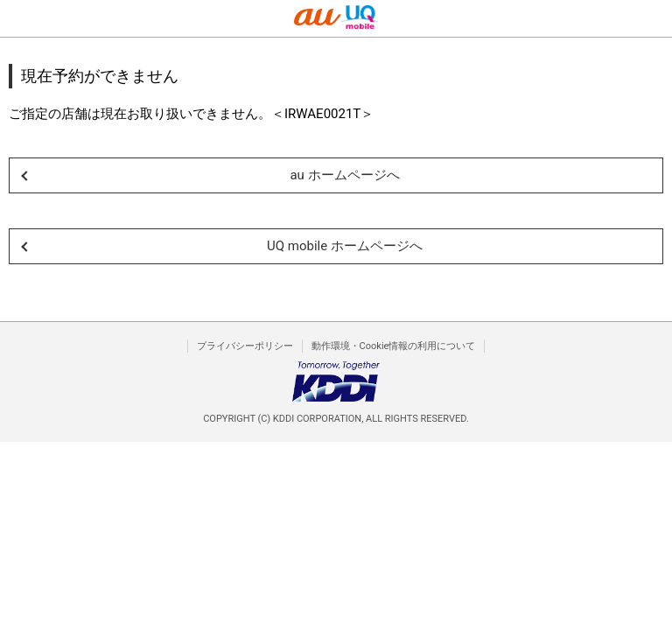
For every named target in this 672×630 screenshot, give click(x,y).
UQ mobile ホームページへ (345, 246)
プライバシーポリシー (245, 346)
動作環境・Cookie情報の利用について (394, 346)
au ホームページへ (344, 175)
